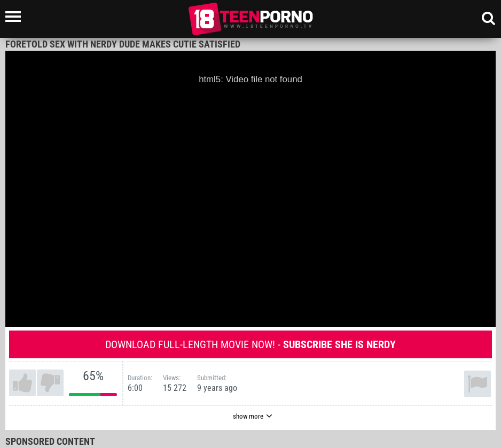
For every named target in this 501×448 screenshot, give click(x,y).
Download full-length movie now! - (250, 344)
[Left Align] (16, 17)
